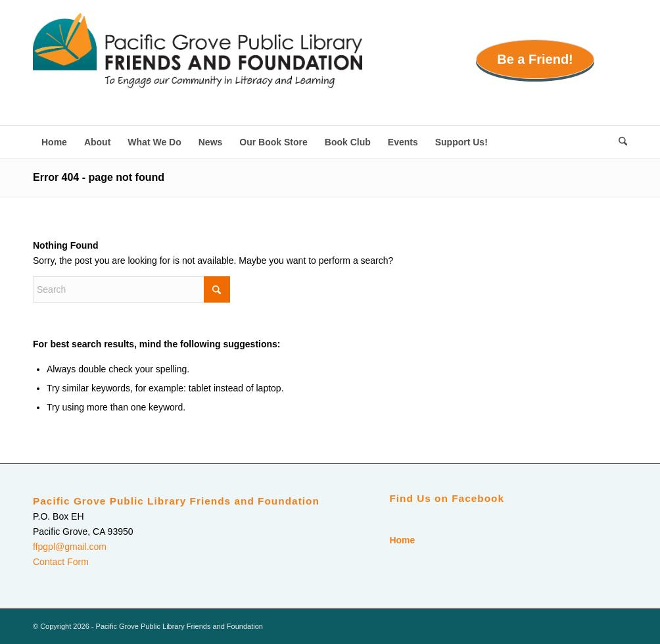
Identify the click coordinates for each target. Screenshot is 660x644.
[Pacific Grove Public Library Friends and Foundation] (198, 69)
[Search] (619, 142)
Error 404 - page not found (99, 177)
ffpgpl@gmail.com (70, 547)
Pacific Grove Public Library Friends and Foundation (176, 501)
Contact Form (61, 562)
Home (402, 540)
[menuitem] (54, 142)
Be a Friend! (535, 59)
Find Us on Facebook (447, 498)
